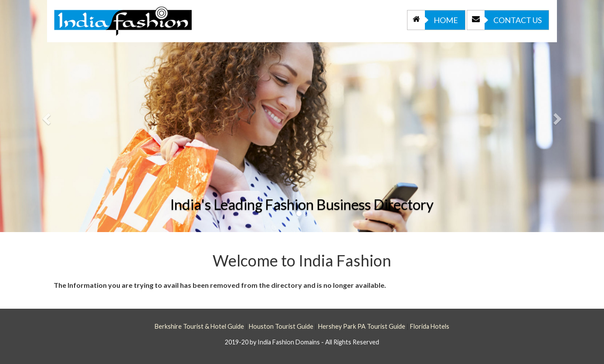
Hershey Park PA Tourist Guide (362, 326)
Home (433, 20)
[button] (45, 116)
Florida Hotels (430, 326)
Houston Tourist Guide (281, 326)
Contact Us (504, 20)
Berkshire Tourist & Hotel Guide (199, 326)
